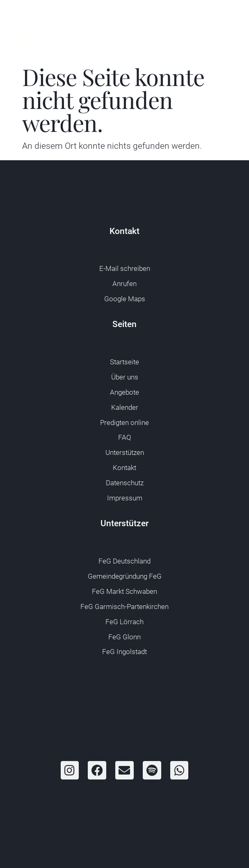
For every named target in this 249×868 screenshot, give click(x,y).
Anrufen (124, 284)
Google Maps (125, 299)
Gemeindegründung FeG (125, 576)
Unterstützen (125, 453)
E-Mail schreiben (125, 269)
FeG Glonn (124, 637)
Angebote (124, 392)
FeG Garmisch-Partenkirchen (124, 607)
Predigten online (124, 423)
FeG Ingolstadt (124, 652)
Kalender (125, 408)
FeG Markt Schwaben (124, 592)
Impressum (125, 498)
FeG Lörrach (124, 622)
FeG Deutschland (124, 561)
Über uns (125, 377)
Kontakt (124, 468)
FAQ (125, 437)
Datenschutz (125, 483)
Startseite (124, 362)
